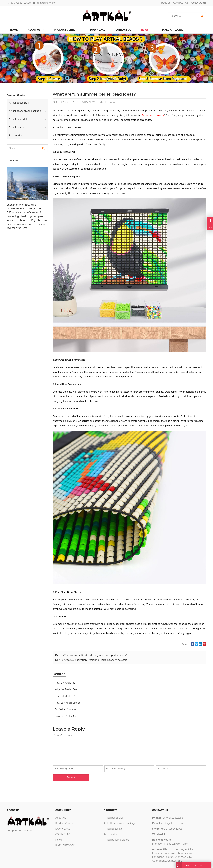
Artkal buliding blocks (22, 127)
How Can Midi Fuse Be (144, 689)
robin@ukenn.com (46, 3)
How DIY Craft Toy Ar (67, 683)
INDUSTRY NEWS (116, 63)
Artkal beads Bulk (19, 103)
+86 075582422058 (20, 3)
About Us (165, 3)
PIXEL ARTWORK (65, 825)
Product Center (64, 803)
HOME (91, 63)
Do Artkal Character (66, 696)
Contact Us (25, 863)
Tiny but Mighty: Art (66, 689)
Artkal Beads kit (18, 119)
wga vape (37, 863)
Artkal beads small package (25, 111)
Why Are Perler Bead (143, 683)
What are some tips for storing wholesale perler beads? (95, 655)
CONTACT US (181, 3)
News (100, 63)
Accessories (16, 135)
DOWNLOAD (63, 809)
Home (14, 30)
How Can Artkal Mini (143, 696)
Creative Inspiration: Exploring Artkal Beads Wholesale (96, 660)
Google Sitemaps (53, 863)
